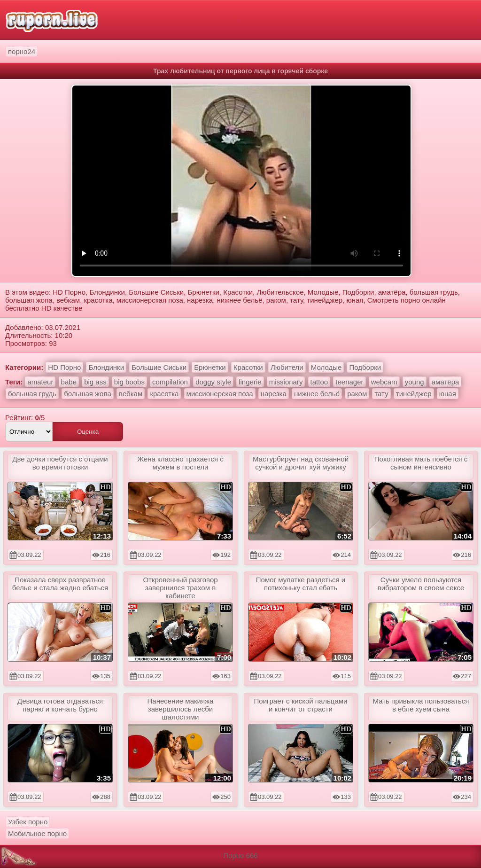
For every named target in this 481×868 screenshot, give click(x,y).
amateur (40, 382)
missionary (286, 382)
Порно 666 (240, 856)
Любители (287, 367)
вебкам (131, 394)
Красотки (248, 367)
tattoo (319, 382)
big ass (95, 382)
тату (381, 394)
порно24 (22, 51)
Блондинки (106, 367)
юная (448, 394)
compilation (170, 382)
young (415, 382)
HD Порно (64, 367)
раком (357, 394)
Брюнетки (210, 367)
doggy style (213, 382)
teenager (349, 382)
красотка (164, 394)
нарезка (274, 394)
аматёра (446, 382)
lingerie (250, 382)
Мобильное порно (37, 833)
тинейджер (414, 394)
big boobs (129, 382)
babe (69, 382)
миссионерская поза (220, 394)
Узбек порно (28, 822)
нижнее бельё (317, 394)
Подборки (365, 367)
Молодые (326, 367)
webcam (384, 382)
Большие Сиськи (159, 367)
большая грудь (32, 394)
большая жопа (88, 394)
